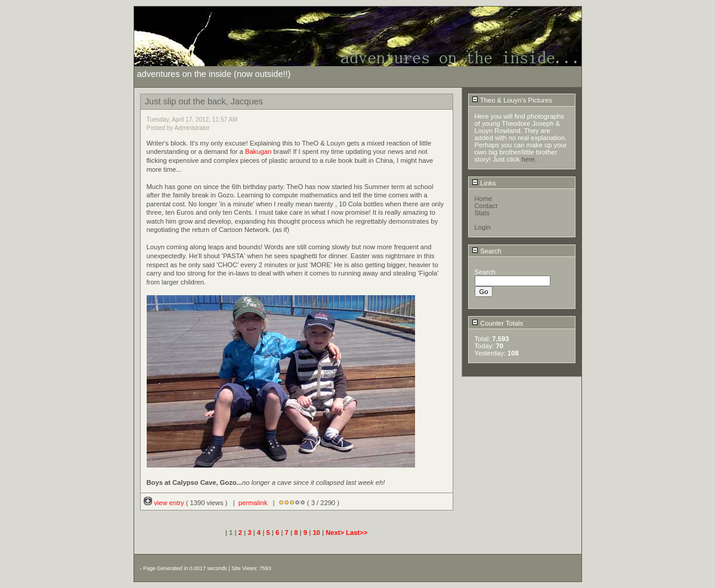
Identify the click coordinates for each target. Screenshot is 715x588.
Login (483, 227)
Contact (486, 206)
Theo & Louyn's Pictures (512, 100)
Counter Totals (497, 323)
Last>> (357, 533)
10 (316, 533)
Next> (336, 533)
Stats (482, 213)
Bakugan (258, 151)
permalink (253, 503)
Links (484, 183)
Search (487, 251)
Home (484, 199)
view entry (165, 503)
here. (529, 159)
